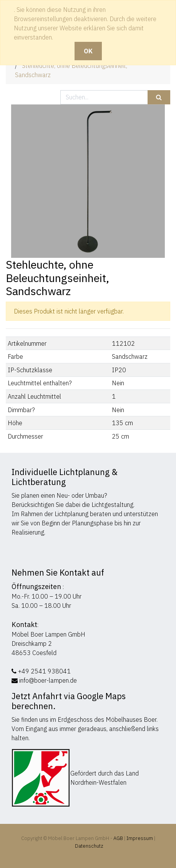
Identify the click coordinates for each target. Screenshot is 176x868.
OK (88, 51)
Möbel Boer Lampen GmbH (48, 634)
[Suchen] (159, 97)
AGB (119, 838)
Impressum (140, 838)
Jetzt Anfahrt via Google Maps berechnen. (69, 701)
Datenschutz (89, 846)
